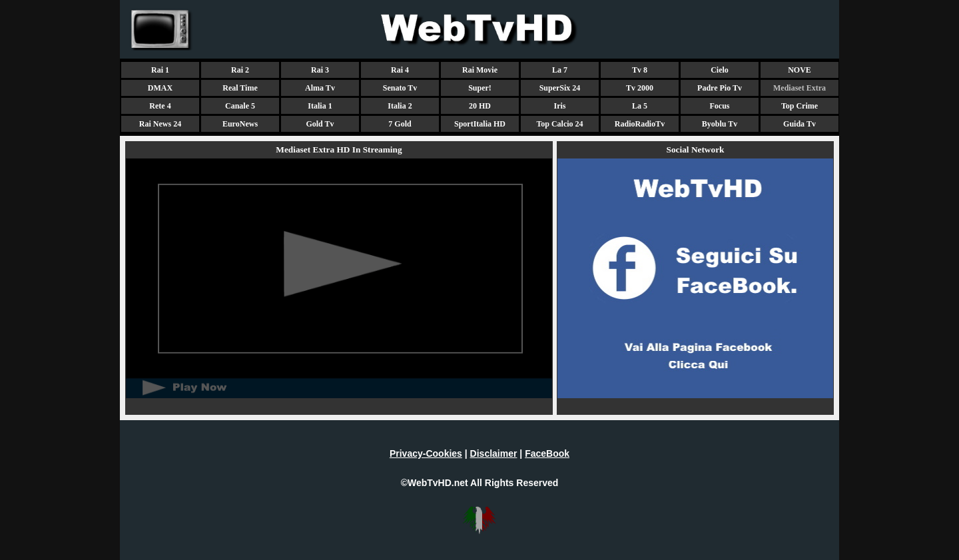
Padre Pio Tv (720, 88)
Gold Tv (320, 124)
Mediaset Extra (799, 88)
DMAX (160, 88)
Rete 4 (160, 106)
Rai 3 (320, 70)
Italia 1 (320, 106)
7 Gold (400, 124)
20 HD (480, 106)
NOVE (799, 70)
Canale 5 (240, 106)
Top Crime (799, 106)
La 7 (560, 70)
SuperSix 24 (560, 88)
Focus (720, 106)
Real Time (240, 88)
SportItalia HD (480, 124)
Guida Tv (799, 124)
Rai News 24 (160, 124)
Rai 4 (400, 70)
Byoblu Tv (720, 124)
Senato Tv (400, 88)
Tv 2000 (640, 88)
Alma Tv (320, 88)
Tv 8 (640, 70)
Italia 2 (400, 106)
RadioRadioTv (640, 124)
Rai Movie (480, 70)
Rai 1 (160, 70)
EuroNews (240, 124)
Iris (560, 106)
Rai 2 (240, 70)
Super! (480, 88)
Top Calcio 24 (559, 124)
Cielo (720, 70)
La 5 (640, 106)
